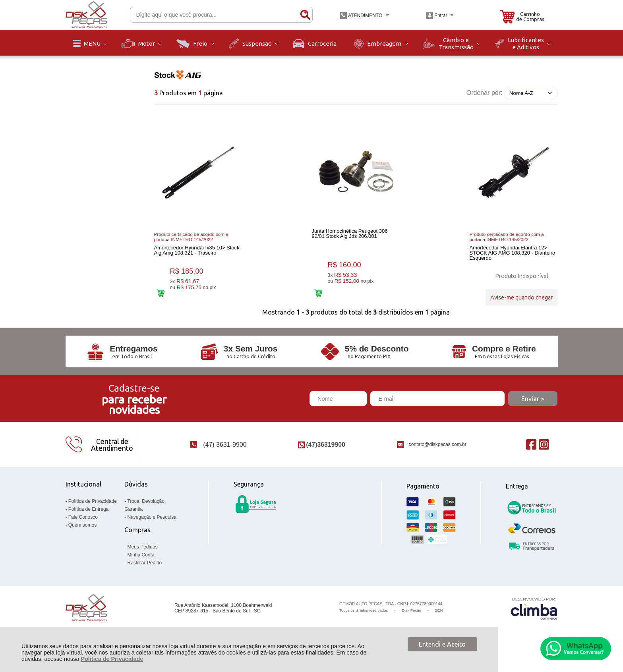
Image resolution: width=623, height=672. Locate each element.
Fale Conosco (83, 527)
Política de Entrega (88, 519)
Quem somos (82, 535)
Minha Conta (141, 565)
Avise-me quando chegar (521, 296)
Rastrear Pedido (145, 573)
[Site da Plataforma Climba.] (534, 619)
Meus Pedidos (143, 557)
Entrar (441, 15)
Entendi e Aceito (442, 644)
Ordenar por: (485, 93)
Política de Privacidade (112, 659)
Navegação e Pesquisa (152, 527)
